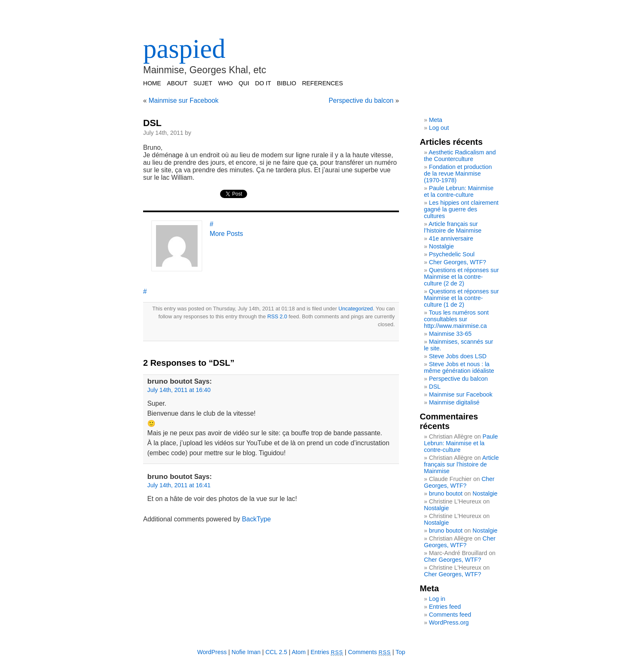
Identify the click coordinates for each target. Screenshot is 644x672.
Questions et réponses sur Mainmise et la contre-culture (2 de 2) (461, 277)
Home (152, 83)
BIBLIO (286, 83)
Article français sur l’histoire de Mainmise (453, 227)
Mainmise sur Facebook (183, 100)
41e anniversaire (451, 238)
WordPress (212, 652)
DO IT (263, 83)
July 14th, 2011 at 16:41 (179, 485)
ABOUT (177, 83)
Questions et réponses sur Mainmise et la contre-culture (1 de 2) (461, 298)
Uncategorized (355, 309)
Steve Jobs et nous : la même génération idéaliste (459, 367)
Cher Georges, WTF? (458, 262)
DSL (152, 123)
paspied (184, 49)
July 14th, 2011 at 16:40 (179, 390)
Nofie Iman (246, 652)
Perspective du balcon (361, 100)
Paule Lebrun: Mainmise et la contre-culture (459, 191)
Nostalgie (441, 246)
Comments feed (450, 615)
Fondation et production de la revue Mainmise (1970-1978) (458, 174)
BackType (257, 519)
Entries (327, 652)
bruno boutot (446, 493)
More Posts (226, 234)
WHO (225, 83)
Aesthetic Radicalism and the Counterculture (460, 156)
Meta (436, 120)
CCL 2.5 (276, 652)
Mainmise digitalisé (454, 402)
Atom (299, 652)
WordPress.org (449, 622)
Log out (439, 128)
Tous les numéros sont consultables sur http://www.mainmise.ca (456, 319)
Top (400, 652)
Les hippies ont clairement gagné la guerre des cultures (461, 209)
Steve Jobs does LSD (458, 356)
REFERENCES (322, 83)
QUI (244, 83)
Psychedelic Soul (452, 254)
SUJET (203, 83)
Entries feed (445, 607)
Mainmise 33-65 (450, 334)
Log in (437, 599)
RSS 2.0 (277, 316)
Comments (369, 652)
